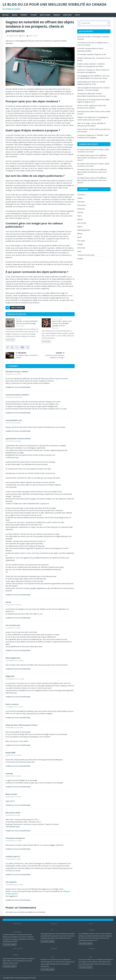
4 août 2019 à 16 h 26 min (13, 423)
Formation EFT (48, 41)
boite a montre (12, 704)
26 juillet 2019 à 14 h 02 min (14, 397)
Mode (61, 319)
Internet (24, 15)
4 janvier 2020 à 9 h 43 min (13, 776)
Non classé (81, 241)
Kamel (23, 36)
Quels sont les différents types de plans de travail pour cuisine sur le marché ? (92, 158)
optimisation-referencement (18, 439)
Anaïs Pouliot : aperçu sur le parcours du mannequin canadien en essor (62, 323)
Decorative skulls (13, 813)
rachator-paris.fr (13, 856)
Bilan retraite (11, 794)
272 (22, 347)
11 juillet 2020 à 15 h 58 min (14, 841)
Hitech (77, 15)
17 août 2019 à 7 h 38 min (13, 628)
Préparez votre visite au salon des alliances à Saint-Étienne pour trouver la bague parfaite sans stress (101, 952)
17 (37, 36)
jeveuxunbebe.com (14, 420)
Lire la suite (10, 340)
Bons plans (67, 15)
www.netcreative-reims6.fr (17, 395)
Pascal (8, 602)
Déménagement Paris (23, 41)
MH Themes (32, 978)
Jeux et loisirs (45, 15)
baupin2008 (10, 753)
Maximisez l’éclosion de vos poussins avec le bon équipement (63, 926)
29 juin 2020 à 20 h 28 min (13, 815)
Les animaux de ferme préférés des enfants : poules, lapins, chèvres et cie (63, 952)
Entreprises (81, 209)
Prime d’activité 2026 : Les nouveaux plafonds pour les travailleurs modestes (25, 927)
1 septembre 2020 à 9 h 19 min (14, 885)
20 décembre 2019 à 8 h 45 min (14, 728)
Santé (79, 251)
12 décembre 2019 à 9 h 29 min (14, 707)
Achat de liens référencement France (21, 725)
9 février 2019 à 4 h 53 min (13, 374)
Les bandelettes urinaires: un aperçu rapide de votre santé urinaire (101, 926)
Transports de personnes (86, 255)
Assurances (81, 195)
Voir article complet (10, 944)
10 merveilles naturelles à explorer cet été (92, 54)
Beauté (55, 319)
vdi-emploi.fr (11, 882)
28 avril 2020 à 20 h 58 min (13, 797)
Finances (57, 15)
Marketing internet (84, 230)
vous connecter (19, 912)
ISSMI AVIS (10, 676)
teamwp (9, 773)
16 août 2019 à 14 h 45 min (13, 605)
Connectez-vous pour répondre (18, 387)
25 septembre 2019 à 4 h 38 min (14, 661)
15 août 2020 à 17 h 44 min (13, 859)
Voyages (34, 15)
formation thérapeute (15, 838)
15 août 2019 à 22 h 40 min (13, 441)
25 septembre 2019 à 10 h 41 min (15, 679)
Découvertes (82, 205)
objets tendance (17, 308)
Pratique (5, 15)
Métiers (80, 234)
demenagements (13, 658)
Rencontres (81, 248)
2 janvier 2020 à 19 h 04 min (13, 755)
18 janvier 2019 (13, 36)
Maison (15, 15)
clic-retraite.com (13, 625)
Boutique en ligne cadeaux (17, 372)
